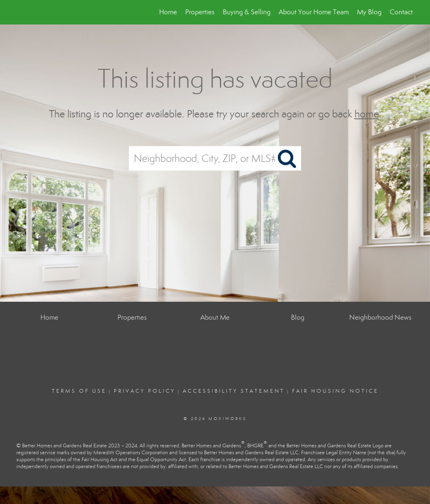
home (367, 114)
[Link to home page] (21, 12)
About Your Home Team (314, 12)
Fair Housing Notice (335, 391)
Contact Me (407, 12)
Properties (200, 12)
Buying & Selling (247, 12)
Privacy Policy (145, 391)
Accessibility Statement (234, 391)
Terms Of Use (79, 391)
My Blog (369, 12)
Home (168, 12)
